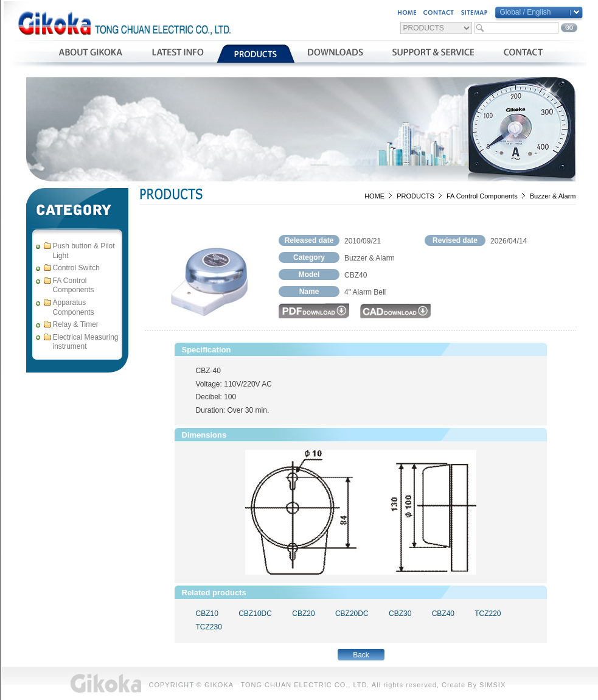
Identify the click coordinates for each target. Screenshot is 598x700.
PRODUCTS (415, 196)
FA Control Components (482, 196)
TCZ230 (209, 627)
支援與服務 (433, 54)
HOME (374, 196)
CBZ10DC (255, 614)
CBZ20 (303, 614)
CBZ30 (400, 614)
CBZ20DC (352, 614)
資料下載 (336, 54)
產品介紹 (256, 54)
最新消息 (177, 54)
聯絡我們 (523, 54)
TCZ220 (488, 614)
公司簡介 (90, 54)
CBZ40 (443, 614)
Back (361, 655)
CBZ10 (207, 614)
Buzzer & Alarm (553, 196)
